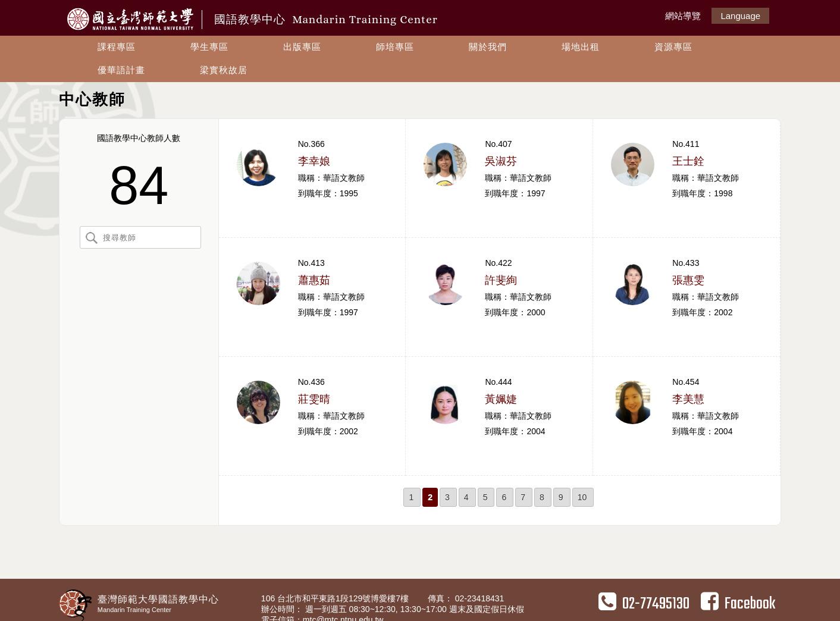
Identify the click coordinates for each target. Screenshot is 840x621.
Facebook (738, 604)
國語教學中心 (326, 19)
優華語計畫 (121, 70)
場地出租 (581, 47)
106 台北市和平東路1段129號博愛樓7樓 (336, 598)
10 (582, 497)
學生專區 (209, 47)
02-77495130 (644, 604)
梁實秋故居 (224, 70)
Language (740, 16)
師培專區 (395, 47)
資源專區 (673, 47)
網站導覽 (683, 16)
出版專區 (302, 47)
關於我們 (488, 47)
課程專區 (117, 47)
